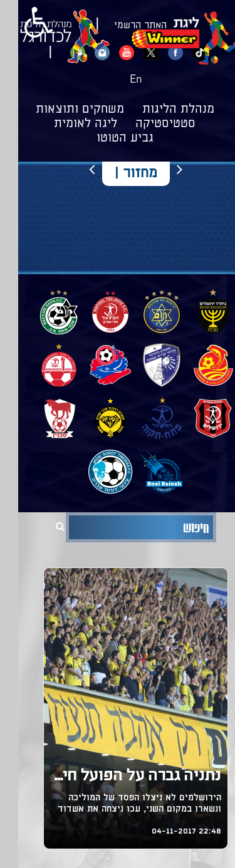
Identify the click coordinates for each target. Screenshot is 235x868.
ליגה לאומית (67, 124)
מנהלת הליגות (160, 110)
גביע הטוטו (107, 138)
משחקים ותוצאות (62, 110)
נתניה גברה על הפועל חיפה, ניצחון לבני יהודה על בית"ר (118, 777)
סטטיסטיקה (147, 124)
